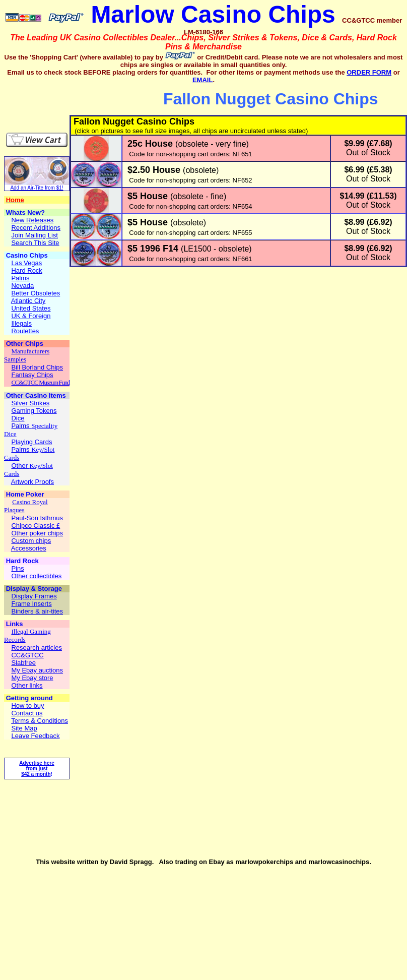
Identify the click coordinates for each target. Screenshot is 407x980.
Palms (21, 426)
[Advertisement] (63, 99)
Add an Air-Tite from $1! (37, 188)
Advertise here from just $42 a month (37, 769)
